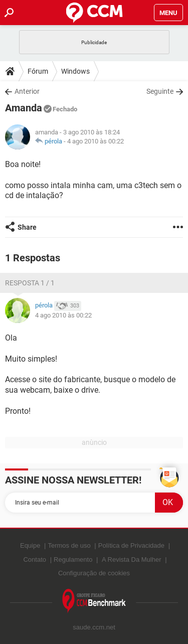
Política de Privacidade (131, 545)
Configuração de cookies (94, 573)
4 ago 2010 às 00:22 (96, 141)
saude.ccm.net (94, 627)
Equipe (30, 545)
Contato (35, 559)
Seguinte (160, 91)
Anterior (27, 91)
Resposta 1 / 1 (30, 283)
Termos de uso (69, 545)
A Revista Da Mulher (132, 559)
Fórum (38, 71)
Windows (75, 71)
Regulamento (73, 559)
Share (27, 227)
